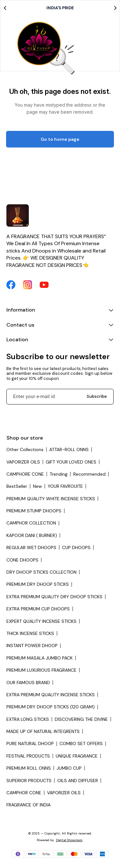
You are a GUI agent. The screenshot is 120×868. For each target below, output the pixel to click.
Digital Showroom (69, 840)
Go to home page (60, 139)
